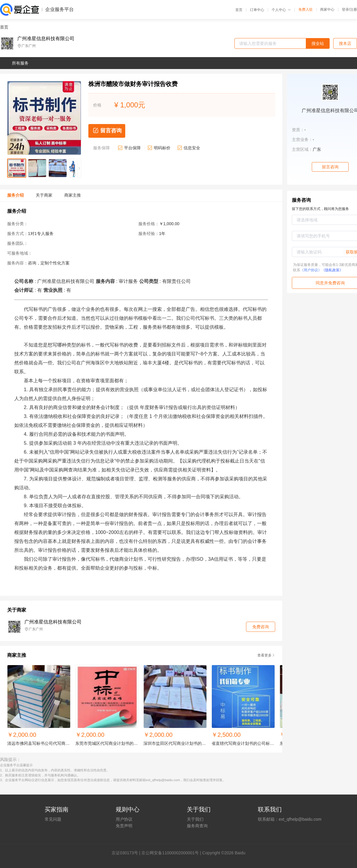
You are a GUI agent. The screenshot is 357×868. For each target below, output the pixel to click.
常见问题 (53, 819)
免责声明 (124, 826)
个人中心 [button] (281, 10)
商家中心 (327, 10)
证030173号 (127, 853)
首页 (239, 10)
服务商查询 (197, 826)
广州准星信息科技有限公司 (46, 39)
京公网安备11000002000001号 (170, 853)
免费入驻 (306, 10)
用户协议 (124, 819)
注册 (353, 10)
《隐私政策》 (332, 270)
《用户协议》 (311, 270)
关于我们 (195, 819)
